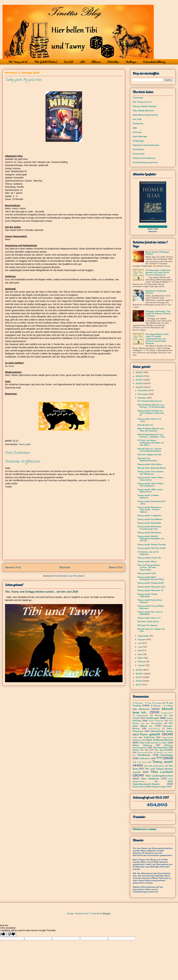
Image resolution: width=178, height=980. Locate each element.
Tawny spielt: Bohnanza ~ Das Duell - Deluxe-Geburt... (150, 510)
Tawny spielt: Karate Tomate (152, 544)
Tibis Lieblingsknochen (159, 776)
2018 (139, 681)
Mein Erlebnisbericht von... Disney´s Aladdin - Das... (151, 436)
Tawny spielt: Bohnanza (149, 532)
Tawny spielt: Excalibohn (150, 519)
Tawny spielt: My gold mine (151, 587)
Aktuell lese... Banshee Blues (152, 468)
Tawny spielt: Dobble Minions (148, 496)
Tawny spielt (25, 444)
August (142, 639)
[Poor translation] (11, 934)
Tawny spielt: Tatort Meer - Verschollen (151, 479)
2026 (140, 372)
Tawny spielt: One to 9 (149, 618)
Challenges (131, 62)
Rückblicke (144, 755)
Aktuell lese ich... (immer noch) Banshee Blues (149, 450)
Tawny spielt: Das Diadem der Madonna (150, 473)
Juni (140, 647)
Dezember (143, 390)
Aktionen (96, 62)
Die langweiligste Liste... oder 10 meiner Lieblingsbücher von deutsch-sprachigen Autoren (157, 339)
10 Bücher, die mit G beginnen (148, 553)
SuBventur (145, 758)
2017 (139, 685)
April (141, 654)
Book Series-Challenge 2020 (157, 253)
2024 (139, 380)
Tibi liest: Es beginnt (147, 625)
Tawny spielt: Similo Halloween (148, 595)
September (144, 636)
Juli (140, 643)
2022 (140, 387)
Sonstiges (167, 755)
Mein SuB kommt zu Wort (153, 743)
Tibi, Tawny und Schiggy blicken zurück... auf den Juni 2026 (42, 592)
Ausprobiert (142, 715)
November (143, 394)
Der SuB (69, 62)
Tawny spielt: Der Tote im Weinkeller (150, 613)
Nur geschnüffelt (164, 750)
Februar (142, 661)
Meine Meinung (142, 745)
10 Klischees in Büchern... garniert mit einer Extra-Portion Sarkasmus (158, 272)
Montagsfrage (160, 748)
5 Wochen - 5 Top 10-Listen (147, 703)
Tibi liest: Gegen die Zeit (149, 454)
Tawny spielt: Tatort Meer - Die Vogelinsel (151, 485)
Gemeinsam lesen (162, 731)
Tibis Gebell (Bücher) (46, 62)
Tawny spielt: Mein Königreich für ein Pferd (151, 578)
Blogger (107, 914)
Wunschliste (139, 787)
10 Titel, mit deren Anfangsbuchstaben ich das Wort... (151, 443)
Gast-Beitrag (154, 729)
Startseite (65, 567)
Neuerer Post (13, 567)
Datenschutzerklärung (154, 62)
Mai (140, 650)
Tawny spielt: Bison (147, 561)
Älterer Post (116, 567)
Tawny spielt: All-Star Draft (151, 548)
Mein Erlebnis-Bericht (160, 740)
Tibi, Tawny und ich (18, 62)
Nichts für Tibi (140, 750)
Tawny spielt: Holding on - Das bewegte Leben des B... (151, 413)
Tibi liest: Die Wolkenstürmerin (147, 459)
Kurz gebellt (150, 734)
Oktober (142, 398)
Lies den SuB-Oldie (144, 737)
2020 (140, 674)
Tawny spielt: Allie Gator (150, 464)
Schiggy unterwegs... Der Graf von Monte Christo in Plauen (158, 314)
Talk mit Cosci (140, 762)
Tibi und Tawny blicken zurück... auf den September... (149, 567)
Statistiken (113, 62)
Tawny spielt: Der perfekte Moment (151, 607)
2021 (139, 670)
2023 (139, 383)
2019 (139, 677)
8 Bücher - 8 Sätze (162, 706)
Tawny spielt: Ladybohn (149, 515)
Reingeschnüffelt (145, 753)
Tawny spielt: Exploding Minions (149, 601)
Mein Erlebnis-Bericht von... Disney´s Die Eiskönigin (151, 406)
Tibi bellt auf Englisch (154, 766)
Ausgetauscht (167, 713)
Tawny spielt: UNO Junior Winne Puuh (150, 491)
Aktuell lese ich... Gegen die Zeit (151, 630)
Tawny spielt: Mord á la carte (149, 420)
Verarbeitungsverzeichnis (145, 162)
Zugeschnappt (159, 787)
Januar (142, 665)
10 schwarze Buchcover (150, 401)
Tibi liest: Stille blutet (148, 621)
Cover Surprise (156, 721)
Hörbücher (138, 123)
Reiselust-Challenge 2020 (156, 292)
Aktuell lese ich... (146, 425)
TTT (159, 758)
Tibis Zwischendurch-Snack (153, 783)
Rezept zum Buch (165, 753)
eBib (82, 62)
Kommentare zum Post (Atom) (70, 576)
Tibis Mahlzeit (150, 779)
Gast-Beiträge (140, 136)
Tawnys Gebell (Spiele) (144, 106)
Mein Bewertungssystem (145, 115)
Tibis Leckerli (162, 772)
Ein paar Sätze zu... (153, 724)
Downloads (139, 154)
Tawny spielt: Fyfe (146, 573)
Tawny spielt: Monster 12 (150, 590)
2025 (140, 376)
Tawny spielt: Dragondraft (151, 583)
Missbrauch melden (145, 829)
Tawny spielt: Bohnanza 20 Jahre (151, 502)
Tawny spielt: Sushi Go (149, 558)
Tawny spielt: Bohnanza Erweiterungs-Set (149, 528)
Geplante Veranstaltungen (146, 145)
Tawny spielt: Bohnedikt (149, 523)
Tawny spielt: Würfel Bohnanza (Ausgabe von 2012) (151, 539)
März (141, 658)
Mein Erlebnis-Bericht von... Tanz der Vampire (151, 430)
